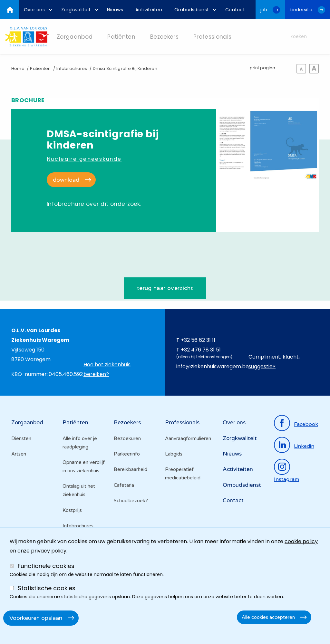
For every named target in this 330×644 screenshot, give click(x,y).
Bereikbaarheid (131, 470)
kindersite (301, 10)
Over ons (234, 423)
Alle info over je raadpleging (80, 443)
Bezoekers (127, 423)
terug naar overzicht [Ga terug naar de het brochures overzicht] (165, 288)
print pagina (262, 68)
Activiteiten (238, 470)
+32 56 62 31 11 (198, 340)
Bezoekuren (127, 438)
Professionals (182, 423)
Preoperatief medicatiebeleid (183, 474)
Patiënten (75, 423)
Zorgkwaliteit (240, 438)
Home (18, 68)
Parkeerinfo (127, 454)
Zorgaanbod (27, 423)
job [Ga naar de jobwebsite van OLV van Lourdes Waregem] (264, 10)
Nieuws (232, 454)
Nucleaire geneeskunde (84, 159)
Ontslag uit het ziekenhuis (79, 491)
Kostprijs (72, 510)
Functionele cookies (46, 566)
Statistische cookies (47, 588)
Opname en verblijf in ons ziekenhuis (84, 466)
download (66, 180)
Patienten (40, 68)
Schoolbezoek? (131, 501)
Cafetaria (124, 485)
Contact (233, 500)
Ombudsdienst (242, 485)
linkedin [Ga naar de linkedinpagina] (304, 446)
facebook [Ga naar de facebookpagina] (306, 424)
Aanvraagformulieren (188, 438)
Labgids (174, 454)
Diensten (21, 438)
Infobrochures (72, 68)
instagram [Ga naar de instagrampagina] (286, 479)
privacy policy (49, 551)
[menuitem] (36, 10)
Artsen (19, 454)
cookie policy (301, 541)
